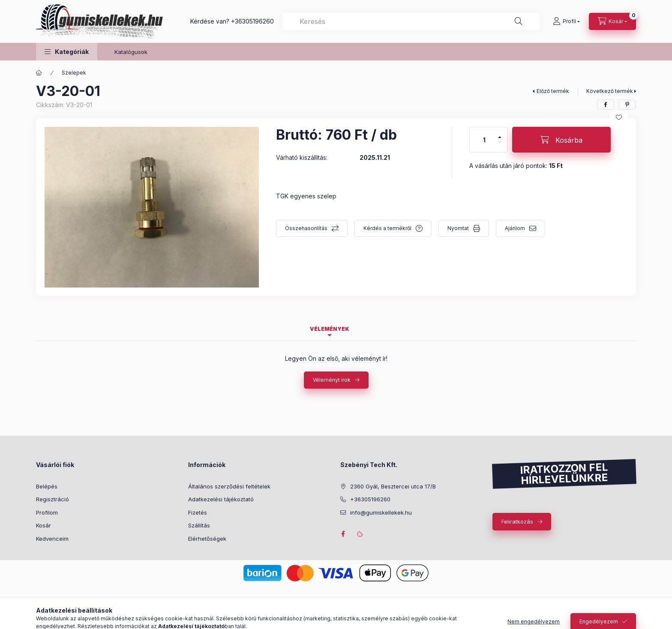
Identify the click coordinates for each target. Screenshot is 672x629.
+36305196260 (252, 21)
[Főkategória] (39, 73)
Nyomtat (458, 228)
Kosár (43, 525)
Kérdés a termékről (387, 228)
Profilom (47, 512)
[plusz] (500, 133)
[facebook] (606, 105)
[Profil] (566, 21)
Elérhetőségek (207, 539)
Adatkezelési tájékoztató (221, 499)
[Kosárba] (561, 140)
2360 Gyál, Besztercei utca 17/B (393, 486)
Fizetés (198, 512)
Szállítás (199, 525)
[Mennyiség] (484, 140)
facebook (343, 534)
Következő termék (610, 91)
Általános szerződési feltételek (229, 486)
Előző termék (553, 91)
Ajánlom (515, 228)
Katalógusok (131, 52)
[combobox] (411, 21)
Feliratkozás (517, 521)
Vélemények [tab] (330, 329)
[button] (67, 52)
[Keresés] (519, 21)
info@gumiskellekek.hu (381, 512)
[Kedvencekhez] (619, 117)
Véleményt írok (332, 380)
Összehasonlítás (306, 228)
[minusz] (500, 146)
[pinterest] (627, 105)
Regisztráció (52, 499)
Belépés (47, 486)
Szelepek (74, 73)
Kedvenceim (52, 539)
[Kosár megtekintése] (612, 21)
